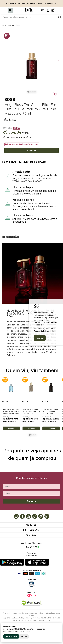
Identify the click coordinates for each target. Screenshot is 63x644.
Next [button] (58, 60)
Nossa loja (32, 553)
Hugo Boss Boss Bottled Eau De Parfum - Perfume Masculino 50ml (31, 411)
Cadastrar (32, 501)
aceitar (40, 338)
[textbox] (31, 17)
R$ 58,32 (30, 137)
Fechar (24, 636)
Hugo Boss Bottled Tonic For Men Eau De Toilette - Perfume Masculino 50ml (11, 411)
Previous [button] (5, 60)
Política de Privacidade (44, 331)
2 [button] (32, 435)
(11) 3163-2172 (30, 547)
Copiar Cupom (11, 636)
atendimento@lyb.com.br (32, 543)
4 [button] (35, 435)
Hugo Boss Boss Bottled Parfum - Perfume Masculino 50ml (50, 411)
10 (21, 137)
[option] (31, 60)
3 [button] (34, 435)
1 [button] (30, 435)
